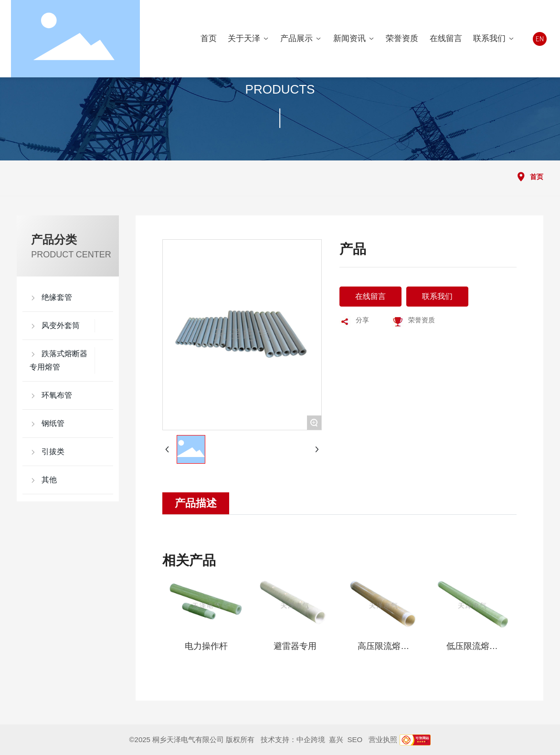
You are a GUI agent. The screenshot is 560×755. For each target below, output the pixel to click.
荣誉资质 (422, 320)
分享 (362, 320)
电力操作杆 (206, 646)
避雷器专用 (295, 646)
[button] (174, 635)
